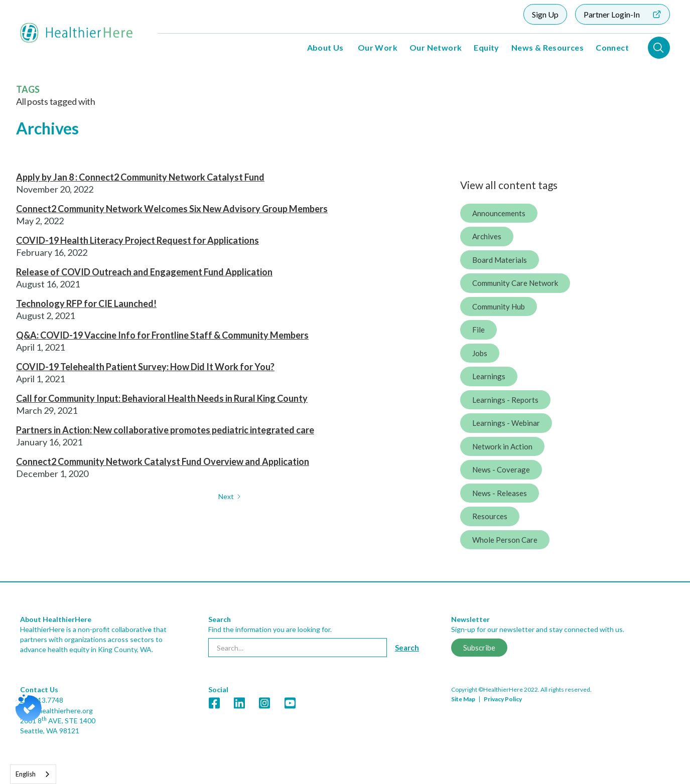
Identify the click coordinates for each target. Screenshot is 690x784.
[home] (77, 33)
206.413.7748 (42, 700)
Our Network (436, 47)
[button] (325, 48)
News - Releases (500, 493)
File (478, 330)
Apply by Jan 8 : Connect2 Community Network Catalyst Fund (140, 177)
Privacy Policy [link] (503, 699)
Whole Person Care (505, 540)
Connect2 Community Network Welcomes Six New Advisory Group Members (172, 209)
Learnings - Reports (505, 400)
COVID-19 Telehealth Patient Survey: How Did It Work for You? (145, 367)
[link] (214, 703)
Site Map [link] (463, 699)
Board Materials (500, 260)
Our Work (378, 47)
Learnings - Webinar (506, 423)
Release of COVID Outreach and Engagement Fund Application (144, 272)
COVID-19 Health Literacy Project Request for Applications (137, 240)
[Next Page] (230, 496)
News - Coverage (501, 469)
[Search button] (407, 648)
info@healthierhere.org (56, 711)
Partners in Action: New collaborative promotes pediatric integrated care (165, 430)
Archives (487, 236)
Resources (490, 516)
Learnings (489, 376)
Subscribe (479, 648)
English (26, 774)
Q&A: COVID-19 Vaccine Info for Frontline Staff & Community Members (162, 335)
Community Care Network (515, 283)
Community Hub (499, 306)
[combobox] (33, 774)
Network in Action (502, 446)
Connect (612, 47)
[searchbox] (298, 648)
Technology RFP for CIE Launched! (86, 303)
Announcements (499, 213)
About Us (325, 47)
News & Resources (547, 47)
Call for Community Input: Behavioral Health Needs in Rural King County (162, 398)
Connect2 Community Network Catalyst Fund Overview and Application (163, 461)
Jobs (480, 353)
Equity (486, 47)
